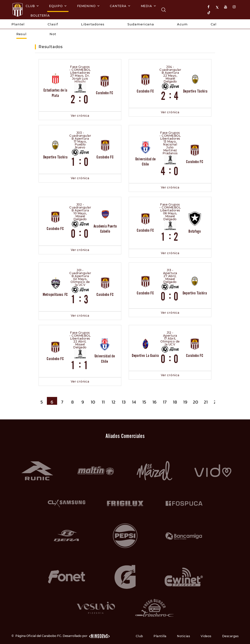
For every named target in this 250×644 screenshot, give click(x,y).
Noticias (183, 636)
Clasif (53, 24)
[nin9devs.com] (99, 636)
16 (154, 402)
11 (103, 402)
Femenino (86, 6)
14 (134, 402)
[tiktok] (209, 12)
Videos (206, 636)
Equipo (56, 6)
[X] (218, 7)
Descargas (230, 636)
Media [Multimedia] (147, 6)
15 (144, 402)
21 (206, 402)
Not (53, 34)
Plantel (18, 24)
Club (30, 6)
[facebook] (209, 7)
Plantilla (160, 636)
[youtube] (226, 7)
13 (124, 402)
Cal (214, 24)
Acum (182, 24)
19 (185, 402)
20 (196, 402)
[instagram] (235, 7)
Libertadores (93, 24)
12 (114, 402)
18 (175, 402)
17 (165, 402)
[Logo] (18, 10)
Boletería (40, 16)
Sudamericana (141, 24)
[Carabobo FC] (164, 10)
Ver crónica (80, 116)
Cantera (118, 6)
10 (93, 402)
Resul (21, 34)
